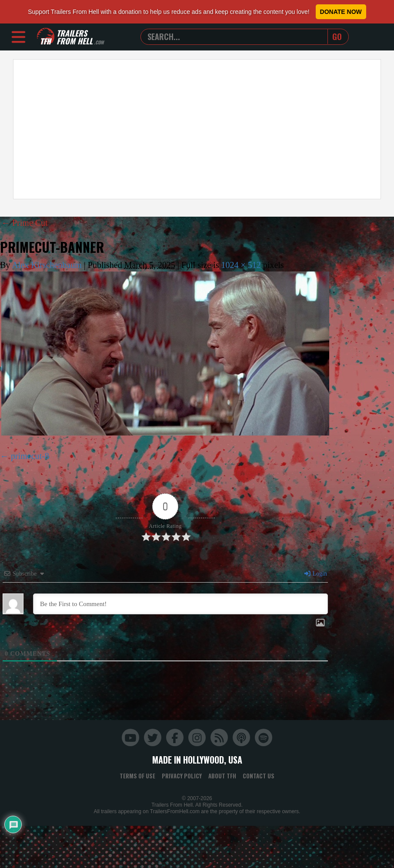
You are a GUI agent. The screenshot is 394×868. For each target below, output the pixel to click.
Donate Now (341, 12)
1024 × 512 (241, 265)
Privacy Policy (182, 776)
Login (315, 574)
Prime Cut (25, 223)
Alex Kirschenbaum (47, 265)
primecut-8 (30, 456)
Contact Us (259, 776)
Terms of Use (137, 776)
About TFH (222, 776)
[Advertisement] (167, 129)
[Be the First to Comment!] (180, 604)
